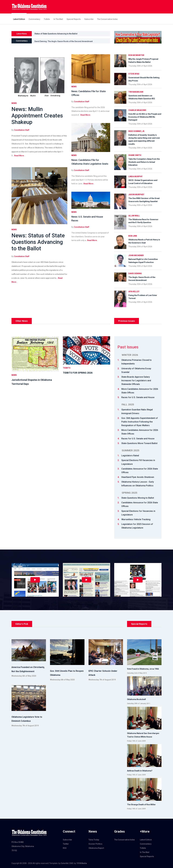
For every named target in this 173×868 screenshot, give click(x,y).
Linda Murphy (135, 176)
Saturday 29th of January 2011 (139, 704)
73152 (14, 850)
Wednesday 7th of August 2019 (102, 680)
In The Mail (58, 19)
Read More (19, 156)
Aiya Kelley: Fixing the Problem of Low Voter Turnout (57, 41)
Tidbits (47, 19)
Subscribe (89, 19)
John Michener (136, 255)
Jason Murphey (136, 195)
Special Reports (74, 19)
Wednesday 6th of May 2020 (24, 676)
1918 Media (82, 863)
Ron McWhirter (136, 55)
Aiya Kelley (134, 292)
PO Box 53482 (18, 842)
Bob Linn (133, 236)
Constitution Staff (22, 130)
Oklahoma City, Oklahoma (23, 846)
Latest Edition (19, 19)
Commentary (34, 19)
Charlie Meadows (137, 110)
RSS (65, 848)
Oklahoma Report (96, 848)
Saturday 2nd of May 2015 (137, 673)
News (14, 103)
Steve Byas (134, 74)
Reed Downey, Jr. (137, 131)
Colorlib (64, 863)
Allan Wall (134, 216)
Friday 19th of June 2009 (136, 741)
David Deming (135, 273)
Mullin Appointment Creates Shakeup (51, 34)
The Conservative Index (107, 19)
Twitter (66, 844)
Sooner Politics (95, 844)
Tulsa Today (94, 840)
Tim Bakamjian (136, 92)
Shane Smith (135, 155)
